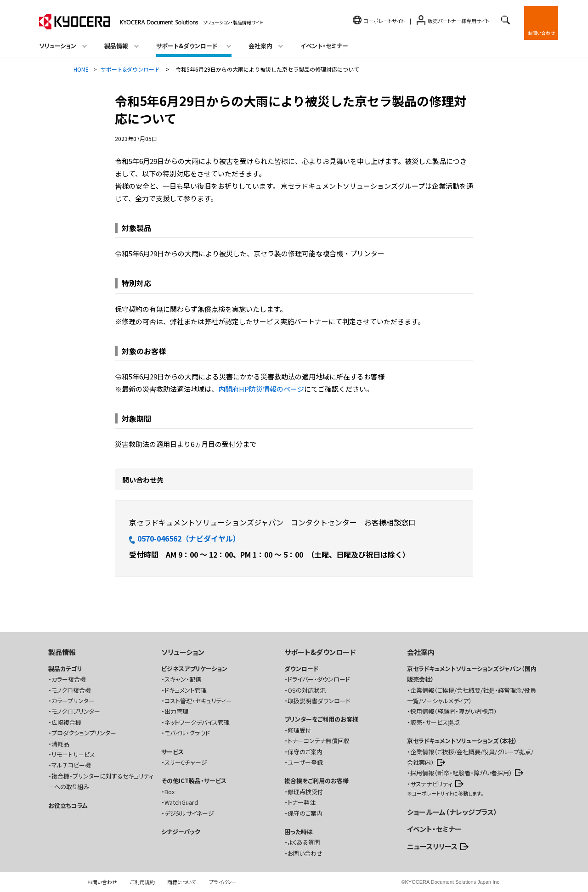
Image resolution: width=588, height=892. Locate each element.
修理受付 (300, 730)
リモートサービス (73, 754)
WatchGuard (181, 802)
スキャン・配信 (183, 679)
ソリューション (183, 652)
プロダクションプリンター (84, 733)
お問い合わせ (541, 33)
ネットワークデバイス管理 (197, 722)
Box (170, 792)
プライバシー (223, 882)
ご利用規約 (142, 882)
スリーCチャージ (186, 762)
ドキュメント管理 (186, 690)
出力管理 (176, 711)
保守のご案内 (305, 752)
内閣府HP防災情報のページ (261, 389)
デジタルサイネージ (189, 813)
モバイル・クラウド (187, 733)
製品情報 (62, 652)
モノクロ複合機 (71, 690)
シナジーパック (181, 832)
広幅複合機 (66, 722)
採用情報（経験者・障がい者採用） (454, 711)
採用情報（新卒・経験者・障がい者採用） (461, 773)
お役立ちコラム (68, 805)
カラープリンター (73, 701)
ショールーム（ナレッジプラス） (452, 812)
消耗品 (60, 744)
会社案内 (421, 652)
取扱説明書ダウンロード (319, 701)
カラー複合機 (69, 679)
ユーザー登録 (305, 762)
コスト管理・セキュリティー (198, 701)
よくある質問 (304, 842)
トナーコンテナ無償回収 (319, 741)
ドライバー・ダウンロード (319, 679)
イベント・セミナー (324, 46)
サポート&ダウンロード (320, 652)
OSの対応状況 (307, 690)
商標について (182, 882)
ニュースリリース (432, 846)
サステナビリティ (431, 784)
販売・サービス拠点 (435, 722)
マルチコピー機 (71, 765)
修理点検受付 (305, 792)
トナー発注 (302, 802)
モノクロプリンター (76, 711)
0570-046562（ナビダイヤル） (185, 538)
